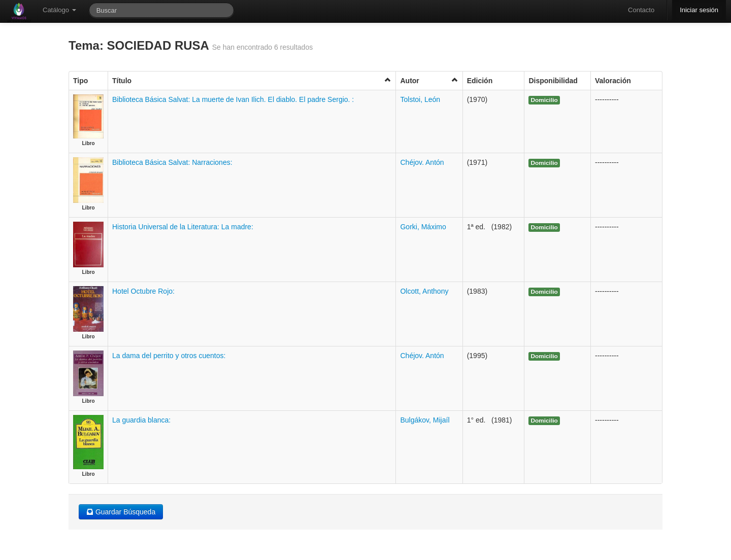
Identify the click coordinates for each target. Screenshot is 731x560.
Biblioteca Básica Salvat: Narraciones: (172, 162)
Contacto (641, 10)
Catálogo (59, 10)
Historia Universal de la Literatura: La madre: (183, 227)
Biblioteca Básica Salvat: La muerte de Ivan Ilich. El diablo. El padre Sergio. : (233, 99)
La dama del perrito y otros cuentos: (169, 356)
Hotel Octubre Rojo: (143, 291)
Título (252, 80)
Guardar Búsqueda (121, 512)
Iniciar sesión (699, 10)
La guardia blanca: (141, 420)
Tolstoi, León (420, 99)
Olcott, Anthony (424, 291)
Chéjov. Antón (422, 162)
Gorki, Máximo (423, 227)
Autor (429, 80)
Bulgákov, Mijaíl (425, 420)
